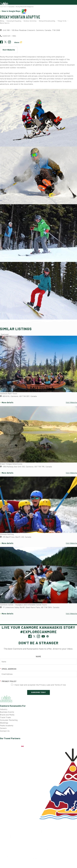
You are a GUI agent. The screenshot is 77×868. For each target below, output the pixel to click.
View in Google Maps (14, 13)
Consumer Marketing (9, 721)
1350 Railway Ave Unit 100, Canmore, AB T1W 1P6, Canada (26, 468)
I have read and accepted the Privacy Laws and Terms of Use (40, 686)
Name (38, 658)
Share (17, 44)
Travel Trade (5, 719)
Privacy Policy (8, 683)
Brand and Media (7, 716)
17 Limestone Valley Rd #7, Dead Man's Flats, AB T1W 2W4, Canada (30, 609)
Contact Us (5, 732)
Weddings (4, 724)
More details (8, 404)
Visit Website (9, 51)
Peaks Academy (7, 727)
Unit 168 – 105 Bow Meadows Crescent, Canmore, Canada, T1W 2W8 (30, 32)
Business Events (7, 713)
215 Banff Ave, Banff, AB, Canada (16, 538)
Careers (3, 730)
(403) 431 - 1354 (9, 37)
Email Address (8, 670)
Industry (4, 711)
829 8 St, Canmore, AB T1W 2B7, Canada (18, 398)
